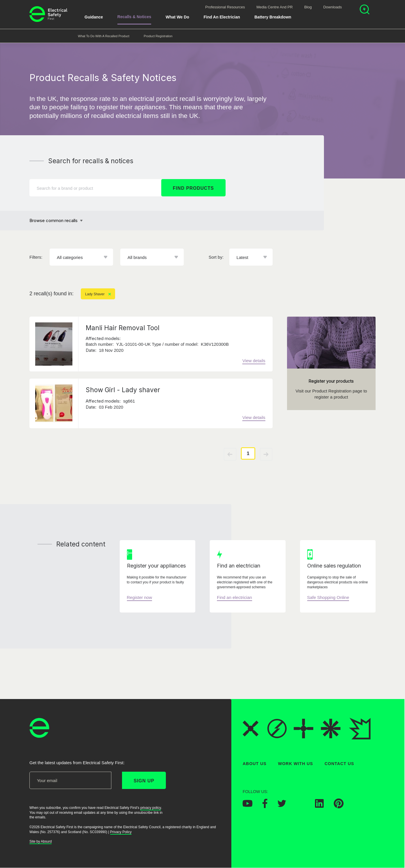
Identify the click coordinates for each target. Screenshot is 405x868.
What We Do (177, 17)
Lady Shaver (98, 294)
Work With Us (296, 764)
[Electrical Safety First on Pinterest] (339, 807)
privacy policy (151, 808)
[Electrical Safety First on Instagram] (301, 806)
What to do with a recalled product (104, 36)
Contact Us (339, 764)
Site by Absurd (41, 842)
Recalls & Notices (134, 17)
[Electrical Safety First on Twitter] (282, 805)
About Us (255, 764)
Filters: (36, 257)
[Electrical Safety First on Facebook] (265, 807)
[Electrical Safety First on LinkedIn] (319, 806)
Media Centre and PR (275, 7)
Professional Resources (225, 7)
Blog (308, 7)
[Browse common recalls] (56, 221)
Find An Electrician (222, 17)
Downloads (333, 7)
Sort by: (216, 257)
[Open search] (365, 10)
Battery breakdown (273, 17)
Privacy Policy (121, 832)
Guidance (94, 17)
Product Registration (158, 36)
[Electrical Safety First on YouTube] (247, 805)
